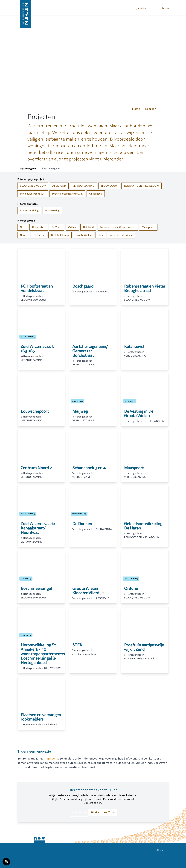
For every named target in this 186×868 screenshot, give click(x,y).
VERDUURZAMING (83, 186)
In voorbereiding (29, 210)
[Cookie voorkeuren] (6, 862)
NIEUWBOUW (109, 186)
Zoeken (140, 8)
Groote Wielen (84, 235)
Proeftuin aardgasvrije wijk (67, 194)
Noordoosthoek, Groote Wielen (118, 227)
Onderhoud (96, 194)
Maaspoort (148, 227)
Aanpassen (79, 812)
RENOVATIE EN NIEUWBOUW (141, 186)
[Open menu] (163, 8)
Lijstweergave (28, 169)
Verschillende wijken (121, 235)
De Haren (39, 235)
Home (136, 109)
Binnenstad (39, 227)
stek (101, 235)
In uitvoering (52, 210)
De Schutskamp (60, 235)
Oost (23, 227)
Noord (24, 235)
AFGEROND (59, 186)
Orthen (72, 227)
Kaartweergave (51, 169)
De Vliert (57, 227)
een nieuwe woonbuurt (33, 194)
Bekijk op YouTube (103, 812)
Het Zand (88, 227)
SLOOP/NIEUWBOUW (33, 186)
